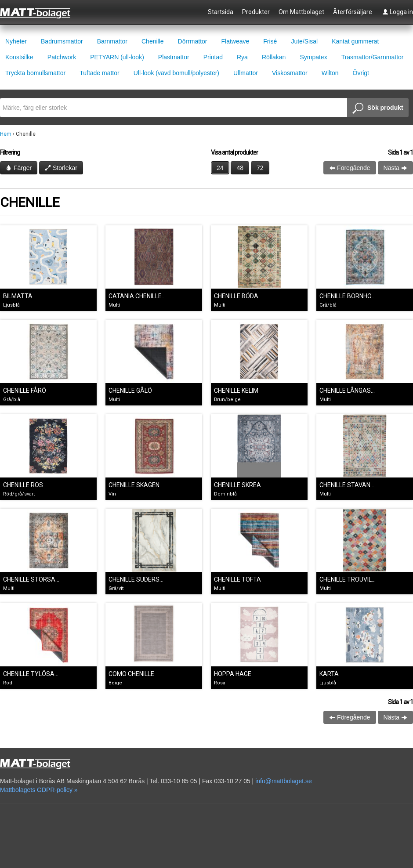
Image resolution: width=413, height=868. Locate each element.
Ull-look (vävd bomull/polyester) (176, 73)
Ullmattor (246, 73)
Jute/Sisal (304, 41)
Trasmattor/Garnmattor (373, 57)
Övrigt (361, 73)
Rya (242, 57)
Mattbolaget (40, 13)
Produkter (256, 12)
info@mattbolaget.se (284, 781)
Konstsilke (19, 57)
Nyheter (16, 41)
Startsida (221, 12)
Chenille (153, 41)
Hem (6, 134)
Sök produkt (378, 108)
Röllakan (274, 57)
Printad (213, 57)
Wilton (330, 73)
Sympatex (313, 57)
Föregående (350, 168)
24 (220, 168)
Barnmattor (112, 41)
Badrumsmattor (62, 41)
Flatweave (235, 41)
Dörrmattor (193, 41)
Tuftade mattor (100, 73)
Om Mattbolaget (301, 12)
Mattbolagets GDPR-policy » (39, 790)
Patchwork (62, 57)
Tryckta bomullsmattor (35, 73)
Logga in (398, 12)
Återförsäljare (353, 12)
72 (260, 168)
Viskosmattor (290, 73)
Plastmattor (174, 57)
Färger (19, 168)
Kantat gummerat (355, 41)
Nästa (395, 168)
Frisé (270, 41)
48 (240, 168)
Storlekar (61, 168)
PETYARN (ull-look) (117, 57)
